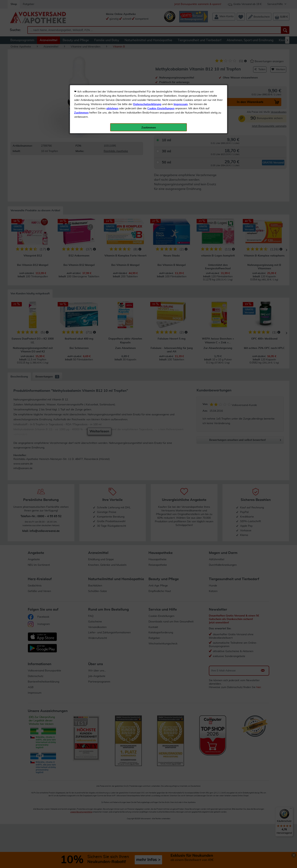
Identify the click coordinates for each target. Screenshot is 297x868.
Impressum (181, 86)
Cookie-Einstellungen (161, 90)
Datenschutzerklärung (147, 86)
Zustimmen (81, 94)
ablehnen (112, 90)
